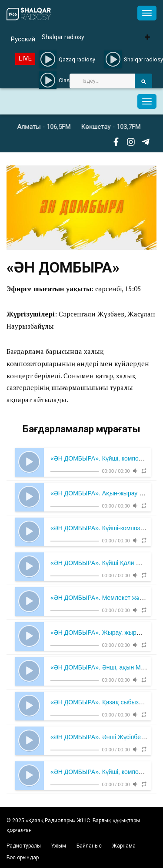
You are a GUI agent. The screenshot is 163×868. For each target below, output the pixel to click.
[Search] (102, 81)
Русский (23, 39)
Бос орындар (23, 858)
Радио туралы (24, 846)
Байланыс (89, 846)
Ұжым (59, 846)
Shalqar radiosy (63, 37)
